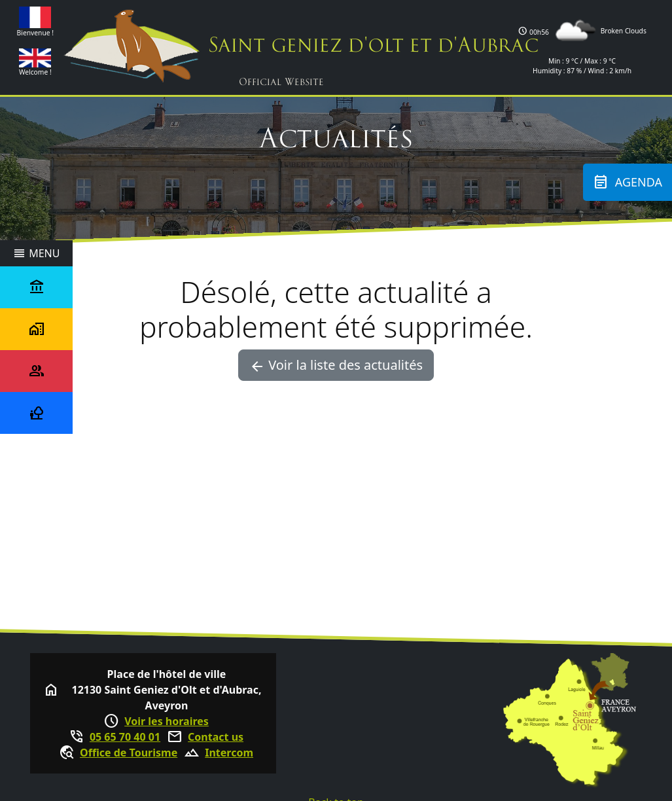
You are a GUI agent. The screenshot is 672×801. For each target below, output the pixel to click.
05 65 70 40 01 (125, 737)
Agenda (628, 182)
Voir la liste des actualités (336, 365)
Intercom (229, 753)
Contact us (216, 737)
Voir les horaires (167, 721)
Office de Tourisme (129, 753)
